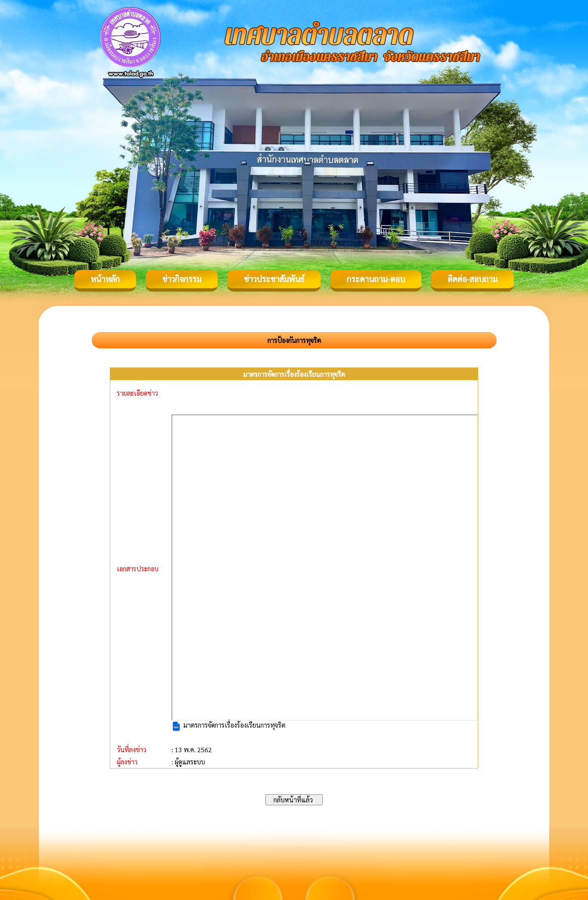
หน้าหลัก (105, 279)
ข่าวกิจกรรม (182, 279)
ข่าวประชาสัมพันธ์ (274, 279)
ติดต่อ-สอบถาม (472, 279)
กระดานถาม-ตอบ (376, 279)
